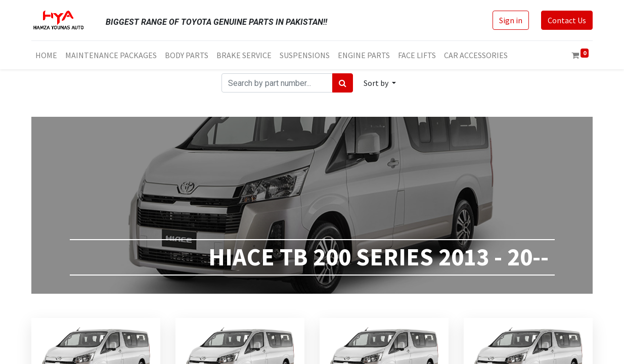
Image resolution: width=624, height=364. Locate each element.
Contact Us (567, 20)
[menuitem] (46, 55)
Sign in (511, 20)
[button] (380, 83)
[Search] (343, 83)
